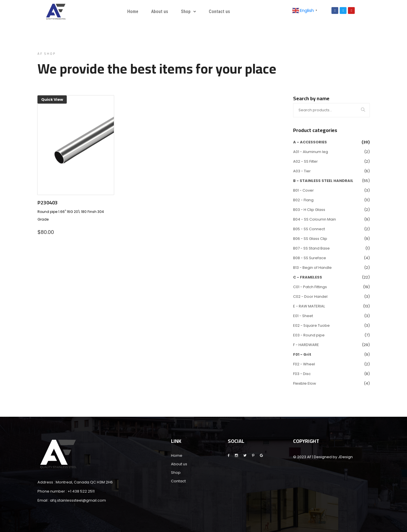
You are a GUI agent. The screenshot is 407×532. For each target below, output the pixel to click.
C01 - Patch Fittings (310, 287)
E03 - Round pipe (309, 335)
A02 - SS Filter (305, 161)
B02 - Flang (303, 200)
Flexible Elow (305, 383)
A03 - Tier (302, 171)
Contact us (219, 11)
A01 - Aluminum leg (311, 152)
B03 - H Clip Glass (309, 210)
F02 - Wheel (304, 364)
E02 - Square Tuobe (311, 325)
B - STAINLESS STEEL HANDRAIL (323, 181)
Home (133, 11)
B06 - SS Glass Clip (310, 239)
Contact (178, 481)
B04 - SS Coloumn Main (315, 219)
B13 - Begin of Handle (312, 268)
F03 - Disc (302, 374)
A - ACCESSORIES (310, 142)
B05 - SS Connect (309, 229)
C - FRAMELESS (308, 277)
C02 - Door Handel (310, 297)
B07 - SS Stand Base (311, 248)
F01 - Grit (302, 354)
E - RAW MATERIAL (309, 306)
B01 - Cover (303, 190)
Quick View (52, 100)
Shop (188, 11)
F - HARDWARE (306, 345)
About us (160, 11)
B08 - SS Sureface (310, 258)
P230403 (48, 203)
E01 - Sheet (303, 316)
